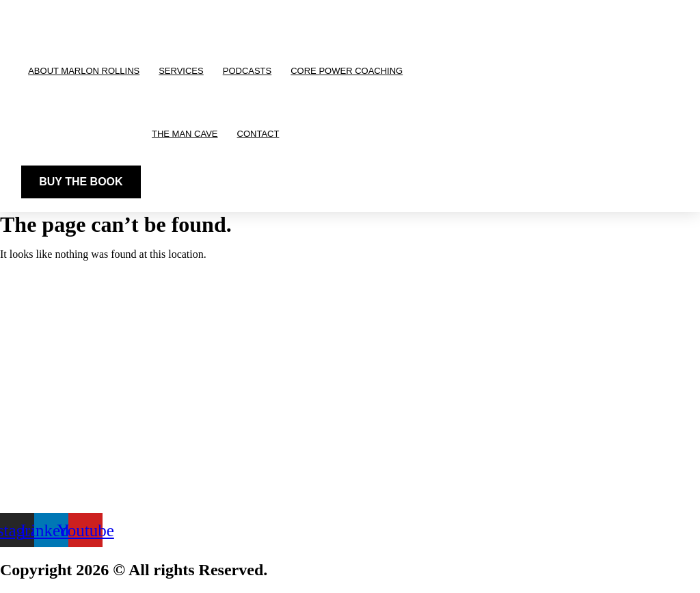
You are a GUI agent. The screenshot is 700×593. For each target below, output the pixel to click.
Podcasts (247, 71)
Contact (258, 134)
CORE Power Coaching (347, 71)
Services (181, 71)
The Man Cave (185, 134)
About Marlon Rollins (84, 71)
